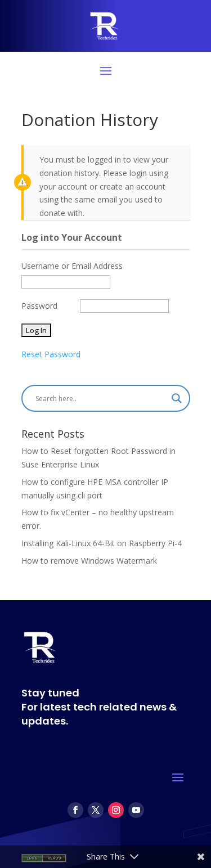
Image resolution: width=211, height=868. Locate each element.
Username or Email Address (72, 266)
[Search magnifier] (177, 398)
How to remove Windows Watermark (89, 561)
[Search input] (101, 398)
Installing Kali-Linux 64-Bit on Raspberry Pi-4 (102, 543)
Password (39, 306)
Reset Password (51, 354)
